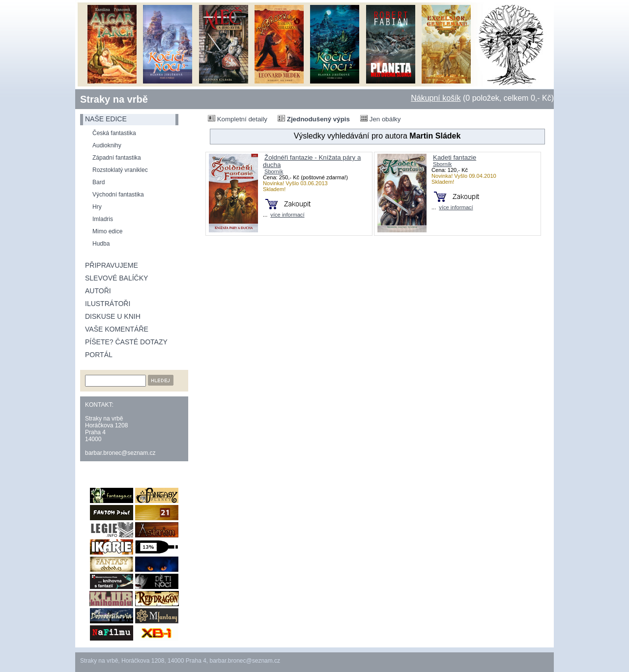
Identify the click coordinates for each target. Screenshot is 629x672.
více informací (287, 215)
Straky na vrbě (114, 99)
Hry (97, 207)
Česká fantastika (114, 133)
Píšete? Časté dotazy (126, 342)
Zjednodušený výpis (314, 119)
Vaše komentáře (117, 329)
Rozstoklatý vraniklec (120, 170)
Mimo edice (107, 231)
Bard (99, 182)
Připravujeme (112, 265)
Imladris (103, 219)
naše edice (106, 119)
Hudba (101, 244)
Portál (99, 355)
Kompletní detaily (238, 119)
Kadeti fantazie (455, 157)
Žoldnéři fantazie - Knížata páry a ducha (312, 161)
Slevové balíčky (116, 278)
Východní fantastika (118, 195)
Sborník (274, 171)
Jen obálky (380, 119)
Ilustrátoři (108, 304)
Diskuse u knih (113, 316)
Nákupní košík (436, 98)
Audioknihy (107, 145)
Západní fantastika (117, 158)
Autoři (98, 291)
